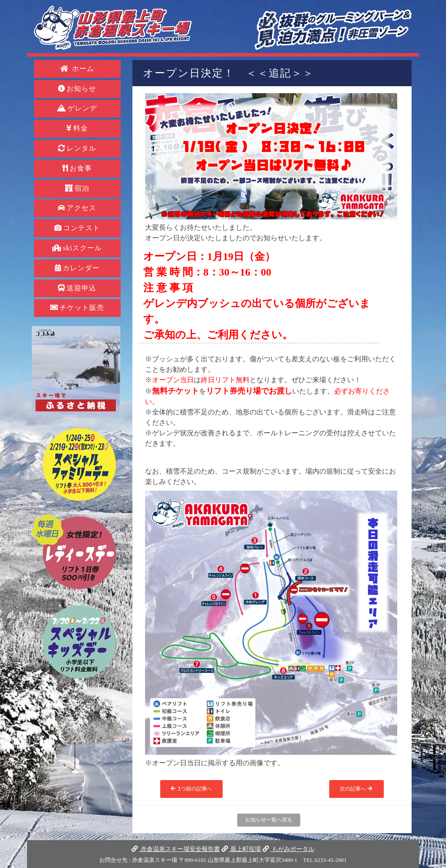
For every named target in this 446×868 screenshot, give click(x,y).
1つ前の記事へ (191, 789)
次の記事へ (356, 789)
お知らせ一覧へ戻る (269, 820)
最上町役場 (241, 849)
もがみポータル (288, 849)
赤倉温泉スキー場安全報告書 (176, 849)
